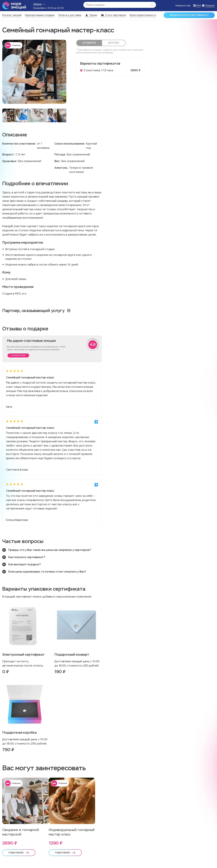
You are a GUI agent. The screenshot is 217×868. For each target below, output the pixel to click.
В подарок (89, 43)
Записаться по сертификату (189, 15)
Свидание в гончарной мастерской (21, 832)
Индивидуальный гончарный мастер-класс (72, 832)
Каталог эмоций (12, 15)
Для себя (113, 43)
